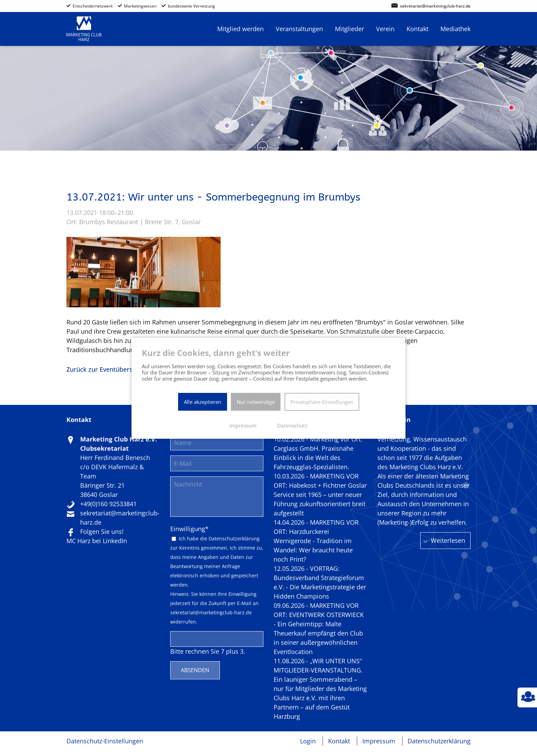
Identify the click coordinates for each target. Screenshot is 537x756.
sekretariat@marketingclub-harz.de (435, 6)
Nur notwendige (256, 402)
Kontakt (339, 741)
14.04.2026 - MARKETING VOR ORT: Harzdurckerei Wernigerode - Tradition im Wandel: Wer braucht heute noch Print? (316, 541)
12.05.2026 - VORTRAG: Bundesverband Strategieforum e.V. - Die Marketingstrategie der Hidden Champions (320, 582)
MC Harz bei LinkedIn (97, 541)
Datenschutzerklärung (234, 539)
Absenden (195, 670)
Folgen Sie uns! (102, 531)
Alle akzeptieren (203, 402)
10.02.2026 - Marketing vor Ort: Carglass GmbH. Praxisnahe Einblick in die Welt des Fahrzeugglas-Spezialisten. (318, 453)
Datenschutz (292, 425)
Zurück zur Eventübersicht (105, 369)
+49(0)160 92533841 (108, 504)
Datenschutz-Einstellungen (105, 741)
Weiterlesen (448, 540)
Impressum (379, 741)
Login (308, 741)
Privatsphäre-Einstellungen (322, 402)
